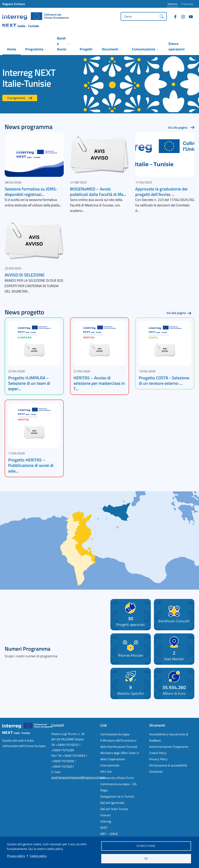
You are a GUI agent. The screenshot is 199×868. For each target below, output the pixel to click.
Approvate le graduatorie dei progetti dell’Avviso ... (161, 192)
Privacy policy (16, 856)
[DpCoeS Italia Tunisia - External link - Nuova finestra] (122, 809)
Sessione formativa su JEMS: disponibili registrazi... (31, 192)
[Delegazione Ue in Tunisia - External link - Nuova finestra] (122, 796)
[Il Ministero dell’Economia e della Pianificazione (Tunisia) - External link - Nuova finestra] (122, 743)
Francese (187, 4)
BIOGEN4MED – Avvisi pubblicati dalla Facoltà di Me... (98, 192)
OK (146, 858)
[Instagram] (182, 17)
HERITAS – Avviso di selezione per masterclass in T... (99, 383)
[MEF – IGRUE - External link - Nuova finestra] (122, 834)
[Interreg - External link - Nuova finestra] (122, 821)
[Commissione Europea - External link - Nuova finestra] (122, 734)
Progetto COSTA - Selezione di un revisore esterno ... (164, 381)
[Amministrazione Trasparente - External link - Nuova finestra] (171, 747)
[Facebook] (174, 17)
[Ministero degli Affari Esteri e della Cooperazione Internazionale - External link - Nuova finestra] (122, 759)
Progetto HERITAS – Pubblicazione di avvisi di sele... (31, 465)
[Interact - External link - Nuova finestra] (122, 815)
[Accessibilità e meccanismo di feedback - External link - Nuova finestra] (171, 737)
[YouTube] (189, 17)
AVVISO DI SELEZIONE (25, 275)
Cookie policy (38, 856)
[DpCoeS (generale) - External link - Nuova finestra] (122, 803)
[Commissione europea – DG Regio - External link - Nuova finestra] (122, 787)
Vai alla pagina (178, 127)
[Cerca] (162, 16)
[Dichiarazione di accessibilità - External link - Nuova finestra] (171, 765)
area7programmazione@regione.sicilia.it (78, 777)
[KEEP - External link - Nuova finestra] (122, 828)
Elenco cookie (146, 846)
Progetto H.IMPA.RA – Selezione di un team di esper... (29, 383)
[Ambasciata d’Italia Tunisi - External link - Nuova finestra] (122, 778)
